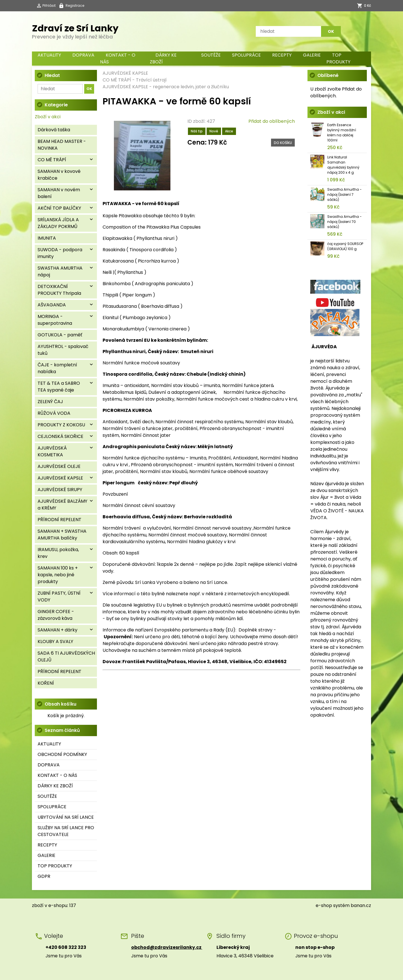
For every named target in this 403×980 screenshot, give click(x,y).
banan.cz (361, 905)
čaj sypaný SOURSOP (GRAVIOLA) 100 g (345, 246)
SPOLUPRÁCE (246, 55)
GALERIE (312, 55)
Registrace (75, 6)
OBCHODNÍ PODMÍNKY (62, 754)
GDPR (44, 876)
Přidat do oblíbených (272, 121)
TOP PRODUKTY (338, 58)
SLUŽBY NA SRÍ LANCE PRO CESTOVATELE (66, 831)
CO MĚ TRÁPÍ (117, 80)
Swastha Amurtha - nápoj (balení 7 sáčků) (344, 195)
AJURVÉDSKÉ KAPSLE (125, 73)
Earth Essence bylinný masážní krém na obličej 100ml (342, 133)
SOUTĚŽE (211, 55)
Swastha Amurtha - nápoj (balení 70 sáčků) (344, 222)
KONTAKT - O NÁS (118, 58)
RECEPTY (282, 55)
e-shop (324, 905)
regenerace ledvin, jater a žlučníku (191, 87)
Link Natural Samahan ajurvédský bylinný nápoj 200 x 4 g (343, 165)
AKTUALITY (49, 55)
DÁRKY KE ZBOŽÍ (163, 58)
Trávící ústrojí (151, 80)
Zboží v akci (48, 117)
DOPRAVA (83, 55)
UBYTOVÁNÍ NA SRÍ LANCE (66, 817)
